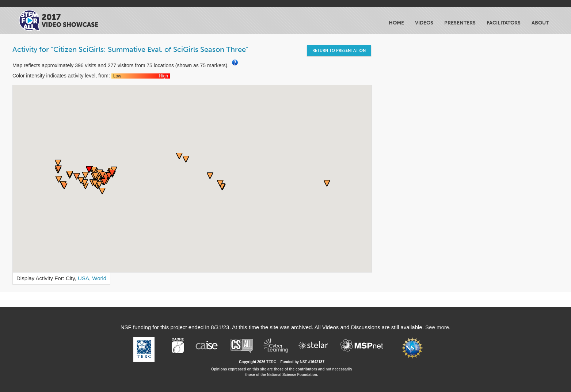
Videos (424, 23)
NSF (304, 362)
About (540, 23)
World (99, 278)
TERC (271, 362)
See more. (438, 327)
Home (396, 23)
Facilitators (504, 23)
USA (83, 278)
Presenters (460, 23)
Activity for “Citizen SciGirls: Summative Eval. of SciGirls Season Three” (130, 49)
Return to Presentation (339, 51)
